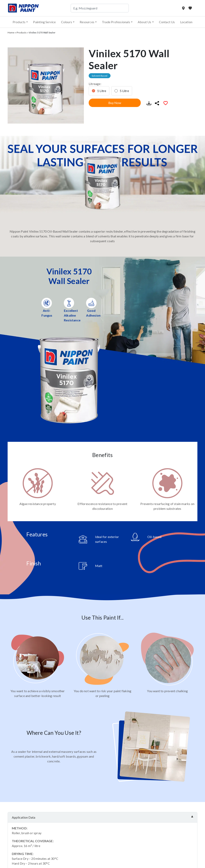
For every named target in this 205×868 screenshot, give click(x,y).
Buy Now (115, 103)
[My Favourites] (190, 8)
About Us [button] (145, 22)
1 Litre (102, 91)
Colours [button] (67, 22)
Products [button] (19, 22)
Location (186, 22)
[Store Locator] (184, 8)
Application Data (24, 817)
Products (22, 32)
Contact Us (167, 22)
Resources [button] (87, 22)
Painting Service (44, 22)
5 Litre (124, 91)
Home (11, 32)
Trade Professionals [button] (116, 22)
